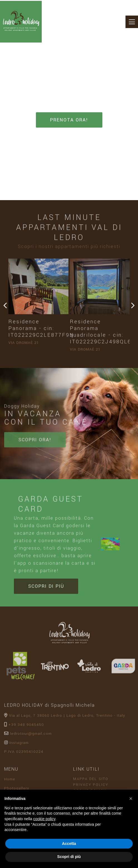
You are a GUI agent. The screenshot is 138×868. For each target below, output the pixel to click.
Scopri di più (46, 587)
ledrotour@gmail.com (28, 735)
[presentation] (5, 306)
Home (10, 781)
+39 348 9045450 (24, 726)
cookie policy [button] (44, 819)
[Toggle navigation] (132, 22)
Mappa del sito (93, 780)
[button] (131, 799)
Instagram (16, 744)
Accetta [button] (69, 844)
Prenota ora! (69, 120)
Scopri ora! (35, 441)
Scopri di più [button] (69, 857)
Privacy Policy (92, 786)
